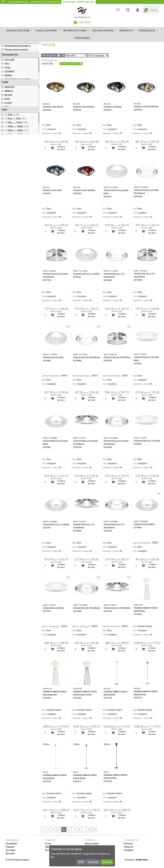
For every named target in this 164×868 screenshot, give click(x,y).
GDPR (81, 862)
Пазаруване (11, 843)
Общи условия (92, 843)
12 (89, 830)
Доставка (11, 850)
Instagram (129, 850)
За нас (48, 843)
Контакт (49, 850)
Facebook (129, 847)
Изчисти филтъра (71, 63)
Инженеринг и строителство (45, 2)
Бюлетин (128, 843)
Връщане (10, 853)
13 (94, 830)
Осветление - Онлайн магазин (79, 2)
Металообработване (18, 2)
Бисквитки (93, 862)
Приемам (107, 862)
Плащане (10, 847)
